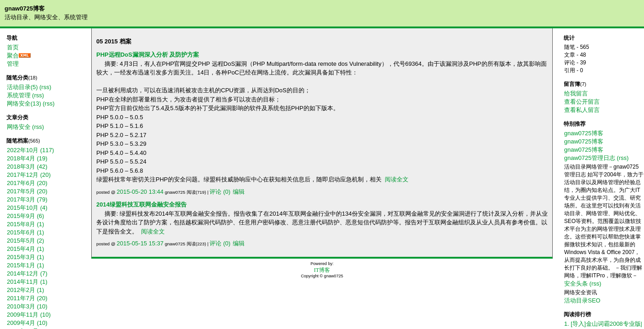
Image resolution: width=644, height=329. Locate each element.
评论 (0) (220, 192)
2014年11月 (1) (27, 282)
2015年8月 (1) (26, 224)
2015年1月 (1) (26, 265)
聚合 (13, 56)
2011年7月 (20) (27, 298)
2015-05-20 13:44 (140, 192)
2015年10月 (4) (27, 208)
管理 (13, 64)
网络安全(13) (24, 103)
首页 (13, 47)
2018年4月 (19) (27, 158)
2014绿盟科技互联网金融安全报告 (141, 204)
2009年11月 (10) (29, 315)
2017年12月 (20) (29, 175)
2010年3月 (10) (27, 306)
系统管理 (19, 95)
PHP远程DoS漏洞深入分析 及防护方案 (148, 55)
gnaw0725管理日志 (590, 158)
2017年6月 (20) (27, 183)
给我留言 (576, 93)
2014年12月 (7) (27, 273)
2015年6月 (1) (26, 232)
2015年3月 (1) (26, 257)
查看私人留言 (582, 110)
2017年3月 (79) (27, 199)
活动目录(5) (22, 87)
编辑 (239, 192)
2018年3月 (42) (27, 167)
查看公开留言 (582, 102)
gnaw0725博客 (25, 8)
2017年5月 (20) (27, 191)
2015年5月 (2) (26, 241)
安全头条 (576, 284)
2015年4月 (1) (26, 249)
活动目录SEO (582, 300)
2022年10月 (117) (30, 150)
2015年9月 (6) (26, 216)
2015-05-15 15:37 (140, 243)
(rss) (45, 87)
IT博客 (322, 270)
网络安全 (19, 127)
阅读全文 (397, 179)
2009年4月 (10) (27, 323)
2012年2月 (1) (26, 290)
